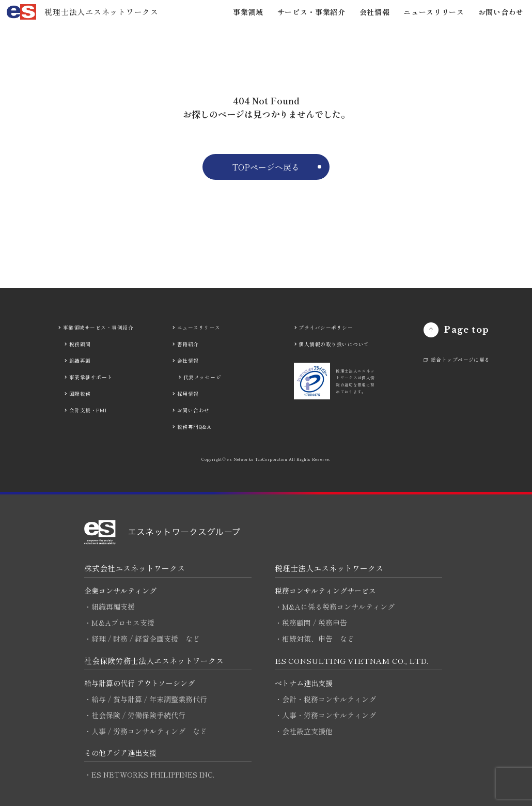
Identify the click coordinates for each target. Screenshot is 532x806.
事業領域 (248, 12)
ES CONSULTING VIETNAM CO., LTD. (351, 661)
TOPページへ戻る (266, 167)
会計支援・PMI (88, 410)
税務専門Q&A (194, 427)
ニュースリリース (434, 12)
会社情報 (375, 12)
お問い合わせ (501, 12)
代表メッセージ (202, 377)
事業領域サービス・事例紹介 (98, 328)
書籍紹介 (188, 344)
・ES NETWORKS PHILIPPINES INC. (149, 774)
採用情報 (188, 394)
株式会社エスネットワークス (135, 568)
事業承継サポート (91, 377)
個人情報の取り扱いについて (334, 344)
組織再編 (80, 361)
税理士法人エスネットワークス (329, 568)
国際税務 (80, 394)
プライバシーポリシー (326, 328)
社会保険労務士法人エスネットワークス (154, 661)
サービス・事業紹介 (311, 12)
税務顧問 (80, 344)
